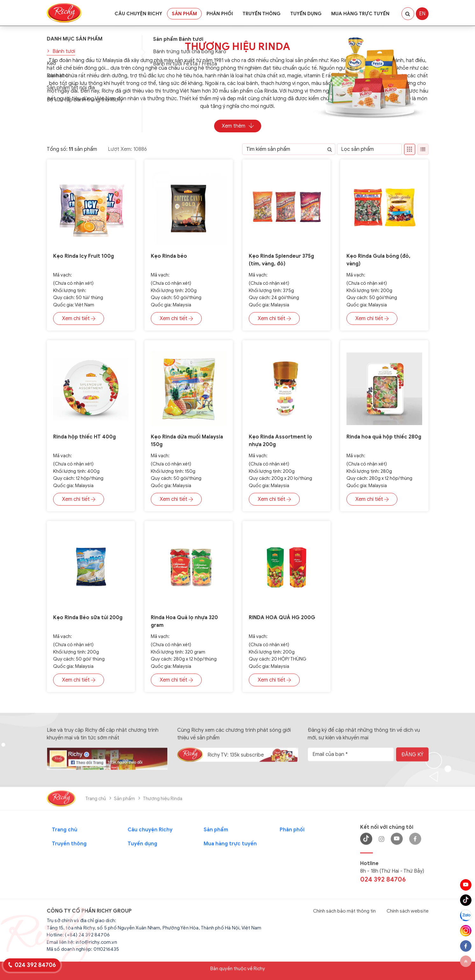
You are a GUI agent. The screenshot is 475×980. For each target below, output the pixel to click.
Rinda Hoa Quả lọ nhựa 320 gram (184, 621)
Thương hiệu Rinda (237, 46)
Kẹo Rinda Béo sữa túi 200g (88, 618)
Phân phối (220, 14)
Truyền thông (262, 14)
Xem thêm (238, 126)
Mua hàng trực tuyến (360, 14)
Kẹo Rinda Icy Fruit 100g (84, 256)
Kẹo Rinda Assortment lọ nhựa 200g (280, 441)
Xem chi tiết (79, 318)
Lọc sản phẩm (357, 149)
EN (422, 14)
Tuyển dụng (306, 14)
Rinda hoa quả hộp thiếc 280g (384, 437)
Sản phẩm (184, 14)
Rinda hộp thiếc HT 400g (84, 437)
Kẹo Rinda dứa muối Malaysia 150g (187, 441)
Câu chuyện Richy (138, 14)
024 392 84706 (35, 965)
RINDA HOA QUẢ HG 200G (282, 618)
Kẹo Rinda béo (169, 256)
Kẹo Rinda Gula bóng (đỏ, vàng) (378, 260)
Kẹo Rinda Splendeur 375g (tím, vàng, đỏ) (281, 260)
